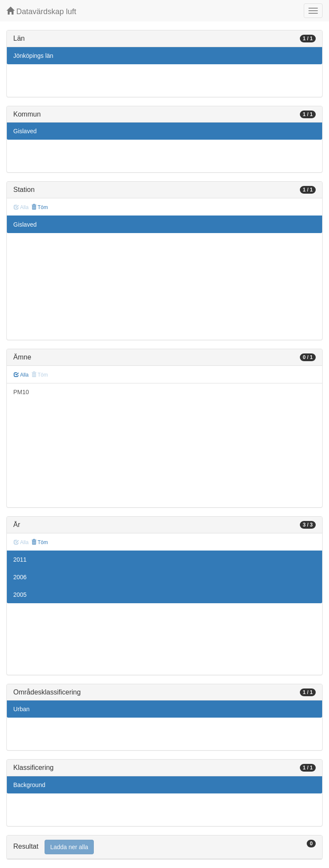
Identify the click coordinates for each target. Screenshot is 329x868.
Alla (21, 375)
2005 (20, 595)
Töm (40, 207)
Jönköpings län (33, 56)
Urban (21, 709)
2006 (20, 577)
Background (29, 785)
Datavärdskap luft (41, 11)
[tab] (164, 847)
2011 (20, 560)
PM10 (21, 392)
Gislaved (25, 131)
